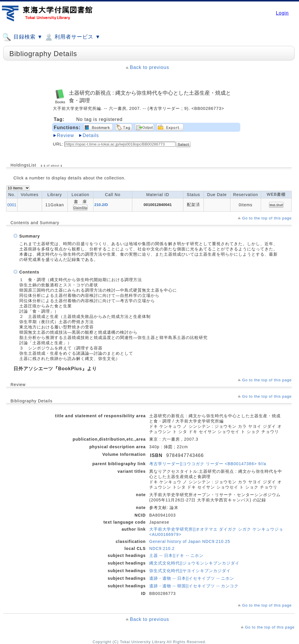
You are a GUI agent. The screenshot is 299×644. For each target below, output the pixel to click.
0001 (12, 205)
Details (91, 135)
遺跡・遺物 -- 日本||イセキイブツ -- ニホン (192, 578)
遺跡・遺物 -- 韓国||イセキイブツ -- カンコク (194, 586)
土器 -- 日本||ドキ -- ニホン (176, 555)
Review (65, 135)
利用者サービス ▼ (72, 37)
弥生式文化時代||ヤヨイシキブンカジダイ (190, 571)
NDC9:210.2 (162, 548)
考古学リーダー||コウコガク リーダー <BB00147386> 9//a (208, 464)
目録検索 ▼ (22, 37)
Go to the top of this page (267, 218)
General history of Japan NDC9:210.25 (190, 541)
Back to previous (149, 67)
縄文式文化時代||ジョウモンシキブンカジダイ (194, 563)
